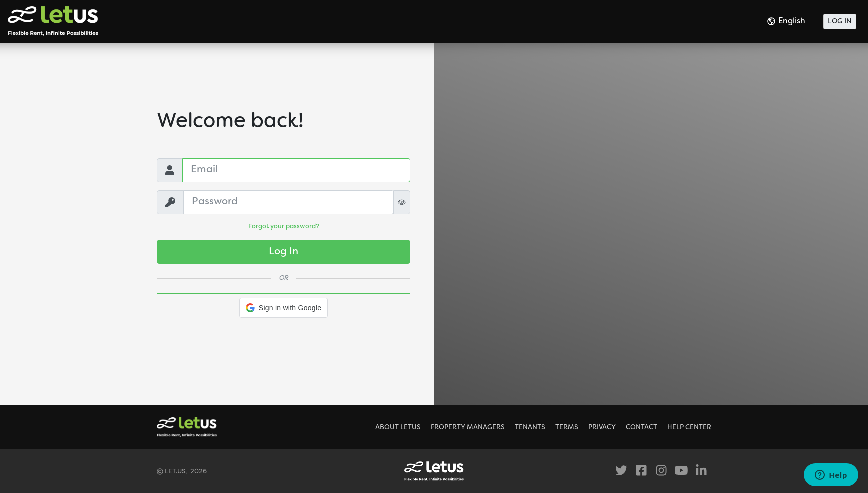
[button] (283, 308)
